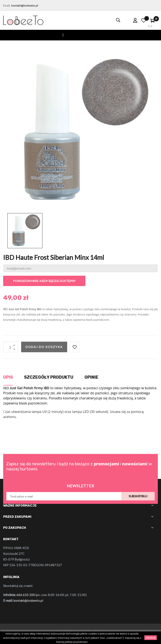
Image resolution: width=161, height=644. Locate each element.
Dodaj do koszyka (44, 347)
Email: (7, 5)
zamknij (151, 638)
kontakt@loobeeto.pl (25, 5)
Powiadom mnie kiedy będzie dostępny (44, 281)
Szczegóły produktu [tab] (49, 377)
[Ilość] (11, 347)
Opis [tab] (8, 377)
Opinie (91, 377)
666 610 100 (26, 595)
